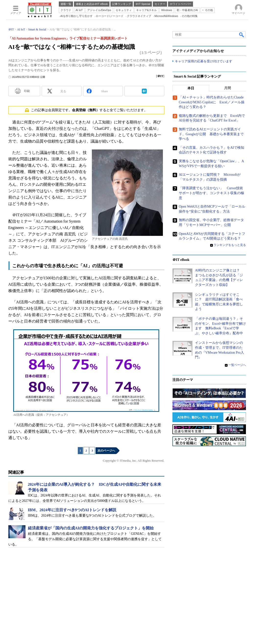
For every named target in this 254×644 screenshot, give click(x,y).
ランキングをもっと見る (230, 245)
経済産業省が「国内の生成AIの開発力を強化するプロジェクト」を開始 (91, 528)
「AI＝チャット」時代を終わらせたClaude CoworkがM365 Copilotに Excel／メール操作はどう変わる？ (212, 102)
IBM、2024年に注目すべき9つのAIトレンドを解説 (72, 510)
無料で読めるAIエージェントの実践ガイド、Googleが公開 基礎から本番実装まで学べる (211, 134)
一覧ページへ (237, 365)
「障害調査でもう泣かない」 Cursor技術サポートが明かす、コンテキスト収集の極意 (211, 193)
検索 (242, 35)
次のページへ (106, 451)
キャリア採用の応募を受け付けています (204, 61)
